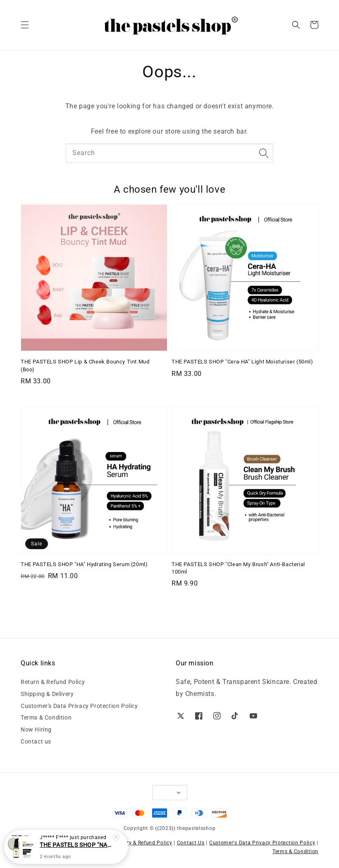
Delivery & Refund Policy (142, 843)
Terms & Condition (46, 717)
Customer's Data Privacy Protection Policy (79, 706)
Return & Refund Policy (53, 682)
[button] (25, 25)
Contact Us (191, 843)
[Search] (264, 153)
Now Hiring (36, 729)
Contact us (36, 741)
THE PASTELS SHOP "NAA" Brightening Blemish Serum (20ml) (76, 845)
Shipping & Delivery (47, 694)
